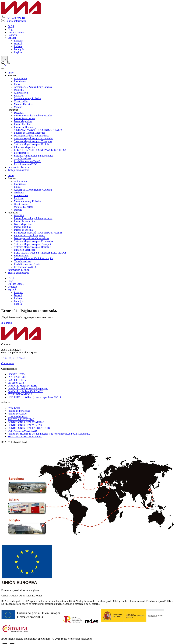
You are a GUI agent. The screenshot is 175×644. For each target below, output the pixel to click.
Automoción (20, 78)
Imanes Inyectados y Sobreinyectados (33, 116)
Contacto (12, 35)
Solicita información (14, 21)
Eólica (17, 84)
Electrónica (20, 81)
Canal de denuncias (17, 416)
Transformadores (23, 158)
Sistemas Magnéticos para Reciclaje (32, 144)
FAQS (11, 26)
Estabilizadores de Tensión (28, 161)
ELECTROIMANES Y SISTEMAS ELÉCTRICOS (40, 150)
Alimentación (21, 93)
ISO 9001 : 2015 (16, 374)
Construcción (21, 101)
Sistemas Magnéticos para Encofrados (33, 138)
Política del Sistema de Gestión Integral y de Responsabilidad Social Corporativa (49, 434)
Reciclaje (19, 96)
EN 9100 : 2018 (16, 383)
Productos (13, 110)
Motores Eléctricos (24, 104)
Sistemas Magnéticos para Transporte (33, 141)
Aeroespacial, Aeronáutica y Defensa (33, 87)
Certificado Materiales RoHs (22, 386)
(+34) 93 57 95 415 (13, 18)
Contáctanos (8, 363)
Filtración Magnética (25, 147)
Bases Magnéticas (23, 121)
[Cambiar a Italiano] (18, 46)
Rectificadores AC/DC (25, 164)
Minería (18, 107)
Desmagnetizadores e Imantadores (31, 136)
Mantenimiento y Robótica (28, 98)
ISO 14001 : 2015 (17, 380)
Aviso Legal (14, 408)
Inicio (11, 73)
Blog (10, 29)
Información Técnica (18, 167)
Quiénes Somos (16, 32)
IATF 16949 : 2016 (17, 377)
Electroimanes (21, 153)
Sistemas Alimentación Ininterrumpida (34, 156)
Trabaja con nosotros (18, 170)
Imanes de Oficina (23, 127)
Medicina (19, 90)
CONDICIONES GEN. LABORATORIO (29, 428)
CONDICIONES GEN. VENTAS (25, 425)
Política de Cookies (17, 414)
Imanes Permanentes (24, 118)
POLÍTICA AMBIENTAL (21, 419)
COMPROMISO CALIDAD (22, 431)
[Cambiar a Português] (19, 49)
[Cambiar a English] (18, 52)
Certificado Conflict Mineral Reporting (28, 388)
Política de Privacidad (19, 411)
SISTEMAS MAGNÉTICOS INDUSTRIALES (38, 130)
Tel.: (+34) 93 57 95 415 (14, 358)
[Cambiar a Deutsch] (18, 44)
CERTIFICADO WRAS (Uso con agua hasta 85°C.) (34, 397)
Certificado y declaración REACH (25, 391)
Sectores (12, 75)
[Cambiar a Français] (18, 41)
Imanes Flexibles (23, 124)
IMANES (19, 113)
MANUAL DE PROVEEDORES (25, 437)
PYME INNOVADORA (20, 394)
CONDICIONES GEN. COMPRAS (26, 422)
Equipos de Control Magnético (30, 133)
